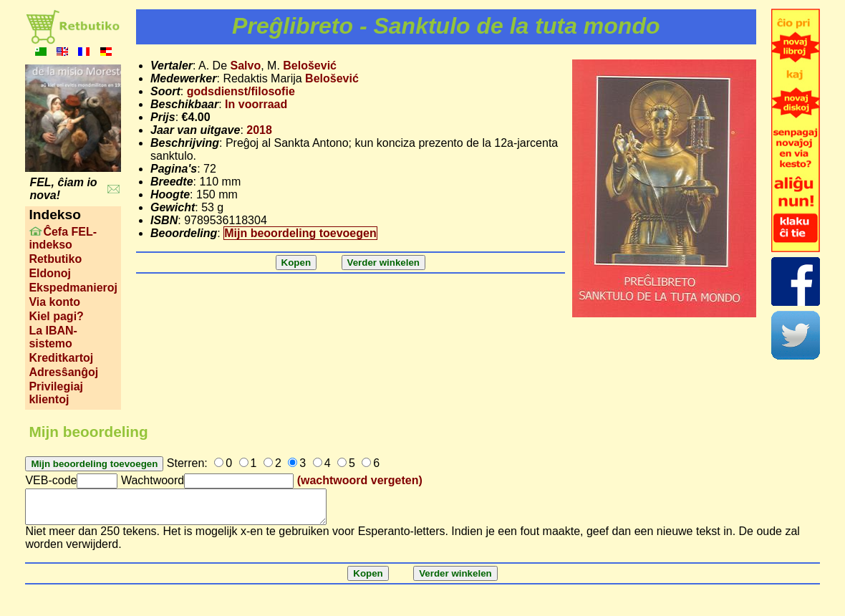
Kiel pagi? (56, 316)
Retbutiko (55, 259)
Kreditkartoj (61, 358)
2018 (259, 130)
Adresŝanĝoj (63, 372)
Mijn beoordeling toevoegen (300, 233)
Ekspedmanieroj (73, 288)
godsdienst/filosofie (241, 91)
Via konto (54, 302)
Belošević (310, 66)
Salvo (245, 66)
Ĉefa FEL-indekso (63, 238)
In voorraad (256, 104)
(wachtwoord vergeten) (360, 480)
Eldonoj (50, 273)
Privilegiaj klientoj (56, 393)
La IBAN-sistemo (53, 337)
